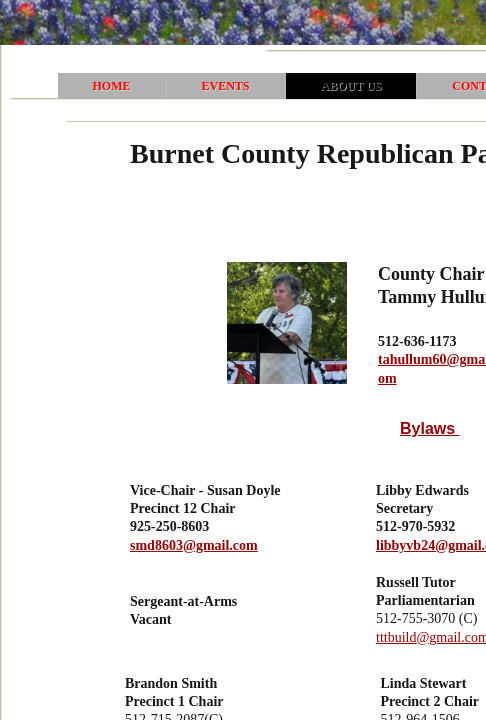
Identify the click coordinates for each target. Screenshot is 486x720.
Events (226, 86)
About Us (351, 86)
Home (112, 86)
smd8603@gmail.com (194, 545)
